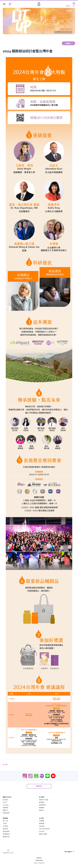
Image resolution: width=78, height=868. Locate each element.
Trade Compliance (39, 863)
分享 (5, 765)
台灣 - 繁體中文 (68, 852)
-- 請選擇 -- (68, 43)
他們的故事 (6, 813)
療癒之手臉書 (43, 834)
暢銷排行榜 (6, 837)
